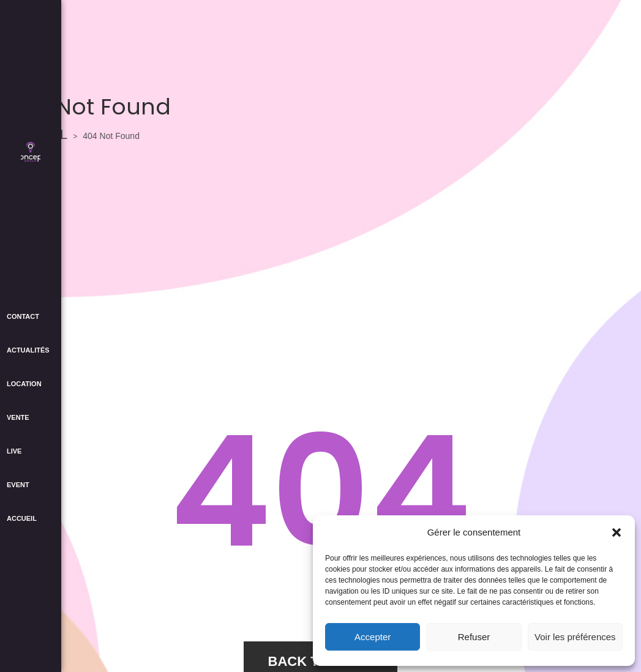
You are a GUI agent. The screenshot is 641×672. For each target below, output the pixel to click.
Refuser (474, 637)
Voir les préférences (575, 637)
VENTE (18, 417)
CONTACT (23, 316)
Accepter (373, 637)
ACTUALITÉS (28, 350)
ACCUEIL (22, 518)
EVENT (18, 485)
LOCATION (24, 384)
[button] (617, 532)
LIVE (14, 451)
